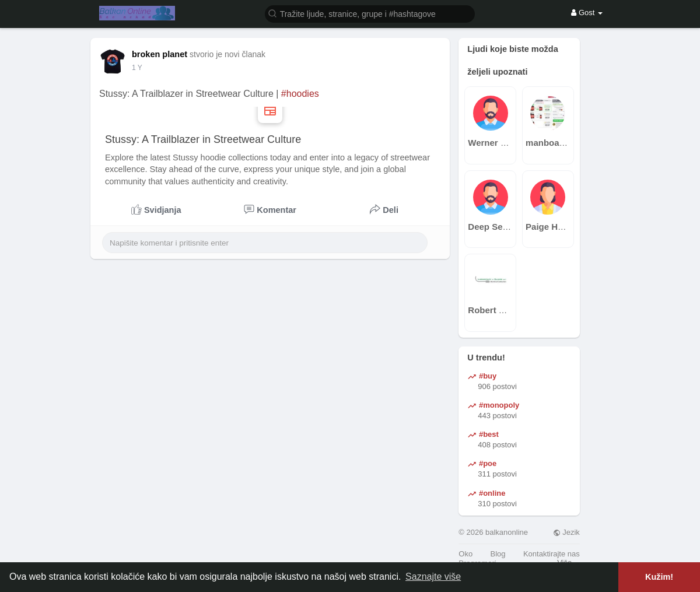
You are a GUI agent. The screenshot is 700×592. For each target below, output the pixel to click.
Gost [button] (587, 13)
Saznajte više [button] (433, 577)
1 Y (137, 68)
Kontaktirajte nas (552, 554)
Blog (498, 554)
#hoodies (300, 94)
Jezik (566, 532)
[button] (370, 13)
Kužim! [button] (659, 577)
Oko (466, 554)
